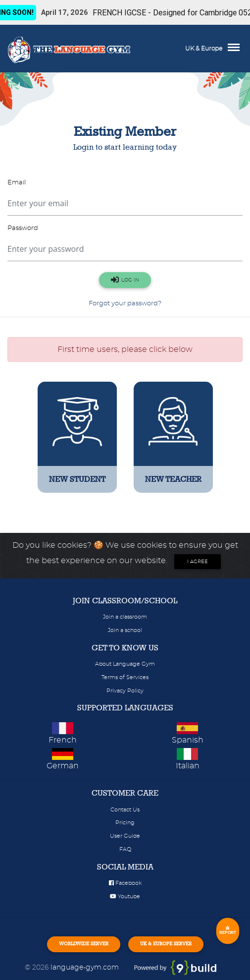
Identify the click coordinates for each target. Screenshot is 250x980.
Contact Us (125, 810)
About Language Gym (125, 664)
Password (23, 228)
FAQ (125, 849)
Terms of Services (125, 677)
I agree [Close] (198, 562)
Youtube (125, 896)
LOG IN (125, 280)
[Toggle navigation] (236, 49)
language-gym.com (86, 967)
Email (17, 183)
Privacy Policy (125, 691)
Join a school (125, 630)
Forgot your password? (125, 304)
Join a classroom (125, 617)
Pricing (125, 823)
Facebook (125, 883)
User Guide (125, 836)
